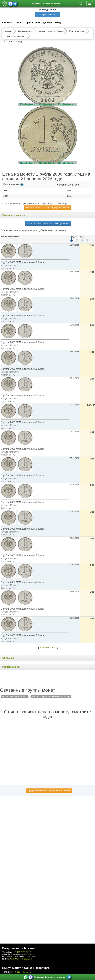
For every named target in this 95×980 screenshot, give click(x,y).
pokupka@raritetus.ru (21, 959)
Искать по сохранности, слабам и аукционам (48, 224)
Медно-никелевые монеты (15, 697)
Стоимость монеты (14, 215)
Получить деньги (47, 14)
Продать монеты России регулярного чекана (47, 208)
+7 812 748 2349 (22, 972)
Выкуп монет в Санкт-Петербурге (26, 968)
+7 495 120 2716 (22, 952)
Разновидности (11, 667)
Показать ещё (48, 648)
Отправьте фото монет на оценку (45, 4)
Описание (8, 658)
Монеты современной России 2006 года (51, 697)
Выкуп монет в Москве (18, 948)
